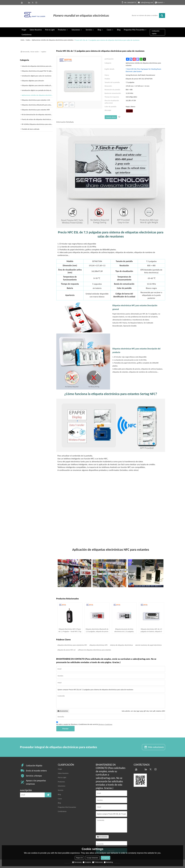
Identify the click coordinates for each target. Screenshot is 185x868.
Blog (99, 28)
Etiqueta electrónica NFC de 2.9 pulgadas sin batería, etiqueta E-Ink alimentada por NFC (151, 629)
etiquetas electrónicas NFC (98, 644)
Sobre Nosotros (36, 28)
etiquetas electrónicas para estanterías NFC (72, 644)
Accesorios (63, 710)
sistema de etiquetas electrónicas (122, 644)
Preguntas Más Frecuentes (134, 28)
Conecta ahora (111, 116)
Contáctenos (27, 33)
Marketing (108, 862)
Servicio (89, 28)
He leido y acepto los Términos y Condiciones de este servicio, (84, 722)
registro (44, 50)
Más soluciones (156, 746)
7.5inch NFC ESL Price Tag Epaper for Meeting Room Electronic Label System (143, 69)
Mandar (65, 727)
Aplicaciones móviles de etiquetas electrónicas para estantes (53, 39)
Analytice (87, 862)
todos (28, 39)
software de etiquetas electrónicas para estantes (94, 648)
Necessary (77, 862)
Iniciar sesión (35, 50)
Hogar (24, 28)
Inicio (23, 39)
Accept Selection (92, 858)
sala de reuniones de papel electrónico (148, 644)
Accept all (105, 858)
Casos (109, 28)
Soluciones (76, 28)
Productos (62, 28)
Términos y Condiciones (105, 723)
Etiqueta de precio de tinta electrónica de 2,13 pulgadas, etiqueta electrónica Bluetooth (124, 629)
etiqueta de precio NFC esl (67, 648)
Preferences (98, 862)
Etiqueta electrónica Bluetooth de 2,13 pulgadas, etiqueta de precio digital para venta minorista (97, 629)
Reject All (79, 858)
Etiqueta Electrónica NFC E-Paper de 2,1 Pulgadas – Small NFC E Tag (70, 629)
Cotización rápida (156, 31)
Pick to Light (50, 28)
